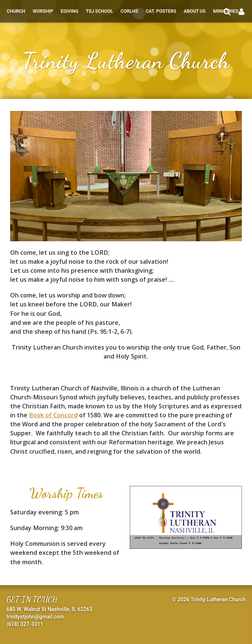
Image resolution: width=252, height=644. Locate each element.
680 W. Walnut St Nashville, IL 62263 (49, 609)
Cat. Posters (161, 11)
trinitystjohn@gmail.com (35, 617)
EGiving (70, 11)
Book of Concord (53, 415)
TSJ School (99, 11)
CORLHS (129, 11)
